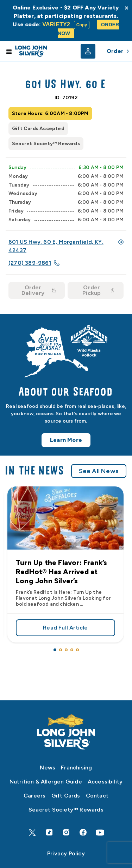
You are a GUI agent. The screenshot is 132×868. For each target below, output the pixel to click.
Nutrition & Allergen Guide (46, 782)
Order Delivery (39, 290)
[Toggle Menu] (9, 51)
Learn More (66, 443)
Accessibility (105, 782)
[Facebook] (83, 832)
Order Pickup (99, 290)
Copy (82, 25)
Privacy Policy (66, 853)
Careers (34, 796)
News (48, 768)
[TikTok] (49, 832)
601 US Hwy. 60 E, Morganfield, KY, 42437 (66, 246)
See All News (99, 474)
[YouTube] (100, 833)
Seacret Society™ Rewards (66, 810)
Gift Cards (66, 796)
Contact (97, 796)
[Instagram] (66, 832)
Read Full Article (65, 625)
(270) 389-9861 (34, 263)
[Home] (66, 732)
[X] (32, 833)
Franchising (76, 768)
